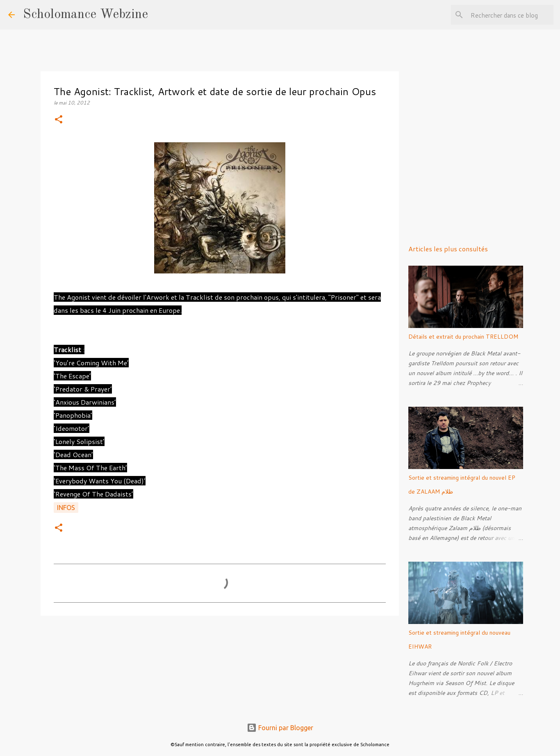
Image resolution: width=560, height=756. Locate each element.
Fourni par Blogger (280, 728)
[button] (59, 120)
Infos (66, 508)
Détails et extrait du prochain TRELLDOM (463, 337)
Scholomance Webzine (85, 15)
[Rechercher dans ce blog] (510, 15)
